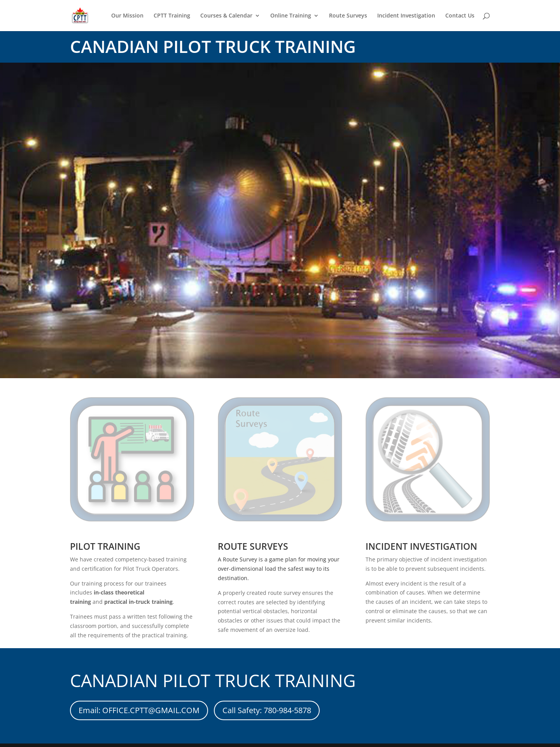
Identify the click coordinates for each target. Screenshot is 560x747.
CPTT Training (172, 16)
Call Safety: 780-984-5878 (267, 710)
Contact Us (460, 16)
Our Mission (127, 16)
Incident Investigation (406, 16)
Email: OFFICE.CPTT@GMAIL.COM (139, 710)
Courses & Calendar (226, 16)
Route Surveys (348, 16)
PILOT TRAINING (105, 546)
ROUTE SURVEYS (253, 546)
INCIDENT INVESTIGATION (421, 546)
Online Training (291, 16)
